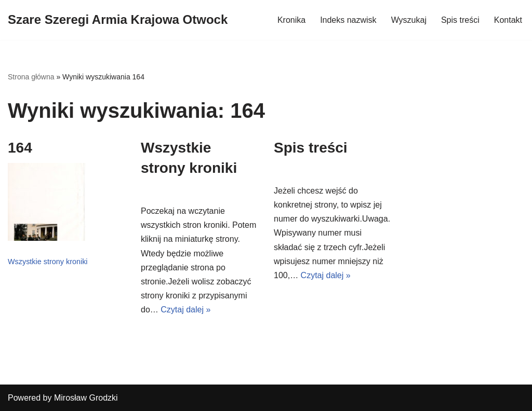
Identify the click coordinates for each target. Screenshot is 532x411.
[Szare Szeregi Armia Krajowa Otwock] (118, 20)
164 (20, 148)
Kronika (291, 20)
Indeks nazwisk (348, 20)
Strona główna (31, 77)
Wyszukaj (409, 20)
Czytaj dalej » (185, 310)
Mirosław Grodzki (86, 398)
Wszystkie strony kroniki (48, 262)
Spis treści (460, 20)
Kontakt (508, 20)
